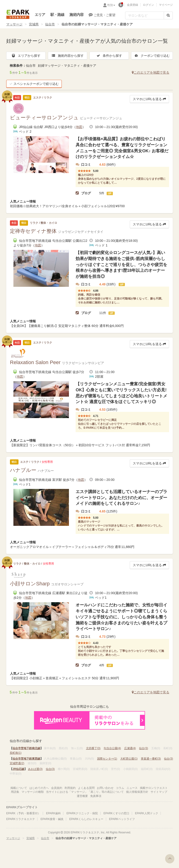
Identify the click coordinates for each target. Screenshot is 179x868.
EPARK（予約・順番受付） (23, 813)
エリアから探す (26, 56)
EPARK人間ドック (147, 813)
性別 (111, 5)
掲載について (19, 788)
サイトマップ (159, 792)
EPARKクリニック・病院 (82, 813)
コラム (120, 788)
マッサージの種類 (33, 792)
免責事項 (96, 796)
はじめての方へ (39, 788)
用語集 (15, 792)
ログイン (148, 5)
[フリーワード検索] (145, 15)
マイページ (166, 5)
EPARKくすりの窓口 (117, 813)
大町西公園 (129, 759)
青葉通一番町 (151, 759)
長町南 (16, 753)
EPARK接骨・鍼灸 (52, 819)
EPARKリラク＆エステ (18, 14)
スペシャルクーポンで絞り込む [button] (34, 84)
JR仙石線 (18, 769)
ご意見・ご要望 (102, 15)
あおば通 (35, 769)
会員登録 (133, 5)
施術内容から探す (68, 56)
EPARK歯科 (53, 813)
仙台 (144, 748)
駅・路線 (57, 15)
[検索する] (168, 15)
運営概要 (82, 796)
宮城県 (34, 24)
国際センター (107, 759)
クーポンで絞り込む (152, 56)
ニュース (132, 788)
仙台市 (50, 24)
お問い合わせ (105, 788)
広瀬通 (130, 748)
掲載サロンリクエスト (154, 788)
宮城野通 (17, 763)
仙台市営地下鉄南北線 (26, 748)
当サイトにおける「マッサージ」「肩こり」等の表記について (85, 792)
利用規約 (70, 788)
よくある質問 (86, 788)
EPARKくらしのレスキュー (86, 819)
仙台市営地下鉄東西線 (26, 759)
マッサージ (14, 24)
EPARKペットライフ (122, 819)
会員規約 (57, 788)
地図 (79, 127)
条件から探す (109, 56)
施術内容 (76, 15)
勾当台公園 (112, 748)
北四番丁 (93, 748)
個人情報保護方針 (137, 792)
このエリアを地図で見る (151, 72)
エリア (40, 15)
